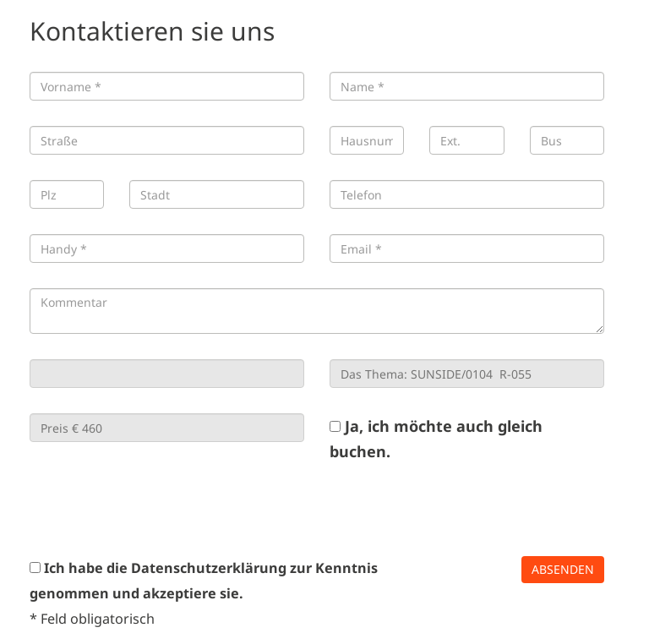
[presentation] (158, 510)
